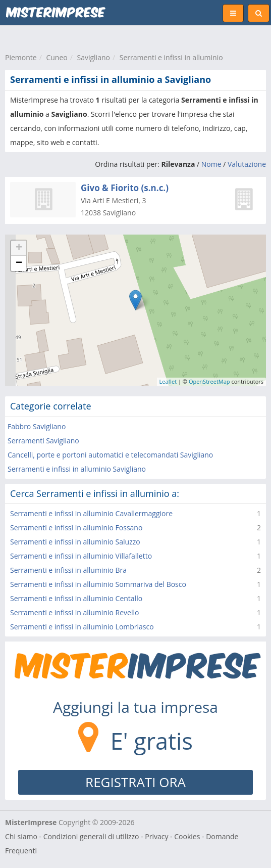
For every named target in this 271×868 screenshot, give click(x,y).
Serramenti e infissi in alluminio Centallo (76, 598)
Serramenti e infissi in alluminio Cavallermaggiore (91, 513)
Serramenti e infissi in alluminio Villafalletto (81, 556)
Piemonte (21, 57)
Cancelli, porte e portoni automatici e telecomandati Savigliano (110, 455)
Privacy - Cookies (172, 836)
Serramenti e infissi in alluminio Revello (74, 612)
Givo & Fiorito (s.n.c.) (125, 188)
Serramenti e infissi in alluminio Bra (68, 570)
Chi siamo (21, 836)
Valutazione (247, 164)
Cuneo (57, 57)
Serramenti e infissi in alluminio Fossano (76, 528)
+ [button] (19, 248)
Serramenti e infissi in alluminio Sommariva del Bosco (98, 584)
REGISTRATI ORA (135, 782)
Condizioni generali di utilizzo (91, 836)
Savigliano (93, 57)
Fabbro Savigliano (37, 426)
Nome (211, 164)
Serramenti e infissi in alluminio (171, 57)
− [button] (19, 263)
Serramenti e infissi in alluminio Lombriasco (82, 627)
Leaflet (168, 381)
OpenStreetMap (209, 381)
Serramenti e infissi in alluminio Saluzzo (75, 542)
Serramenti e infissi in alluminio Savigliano (77, 469)
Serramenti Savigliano (43, 441)
